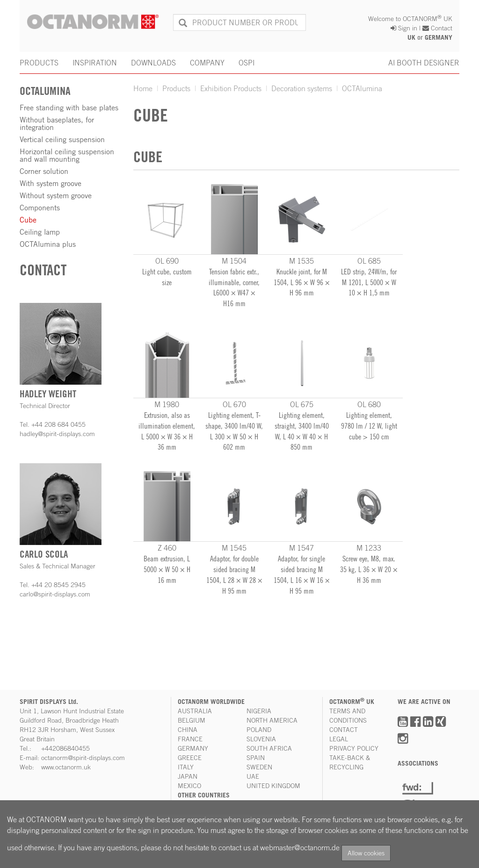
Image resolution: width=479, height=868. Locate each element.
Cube (28, 220)
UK (411, 37)
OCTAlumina (362, 88)
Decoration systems (302, 88)
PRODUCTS (39, 63)
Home (143, 88)
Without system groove (56, 195)
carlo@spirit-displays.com (55, 594)
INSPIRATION (95, 63)
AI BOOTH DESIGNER (424, 63)
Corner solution (44, 171)
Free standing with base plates (69, 108)
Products (176, 88)
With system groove (51, 183)
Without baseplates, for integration (57, 123)
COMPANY (207, 63)
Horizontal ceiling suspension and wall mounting (67, 155)
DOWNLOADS (153, 63)
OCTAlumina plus (48, 244)
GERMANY (439, 37)
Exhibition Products (231, 88)
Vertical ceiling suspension (62, 139)
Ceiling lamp (40, 232)
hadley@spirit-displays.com (57, 434)
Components (40, 208)
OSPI (247, 63)
